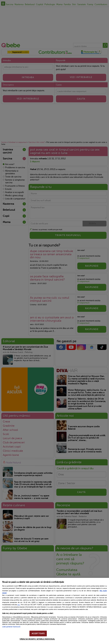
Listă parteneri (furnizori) (11, 627)
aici (19, 605)
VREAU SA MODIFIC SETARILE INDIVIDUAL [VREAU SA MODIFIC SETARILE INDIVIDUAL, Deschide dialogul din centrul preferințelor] (37, 639)
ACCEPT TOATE (38, 633)
